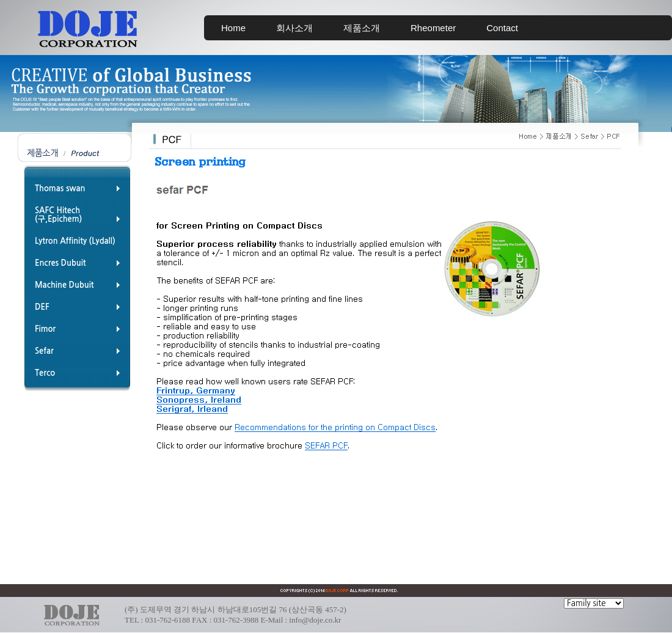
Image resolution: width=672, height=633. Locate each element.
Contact (502, 28)
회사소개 (294, 28)
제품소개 (362, 28)
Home (233, 28)
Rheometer (433, 28)
